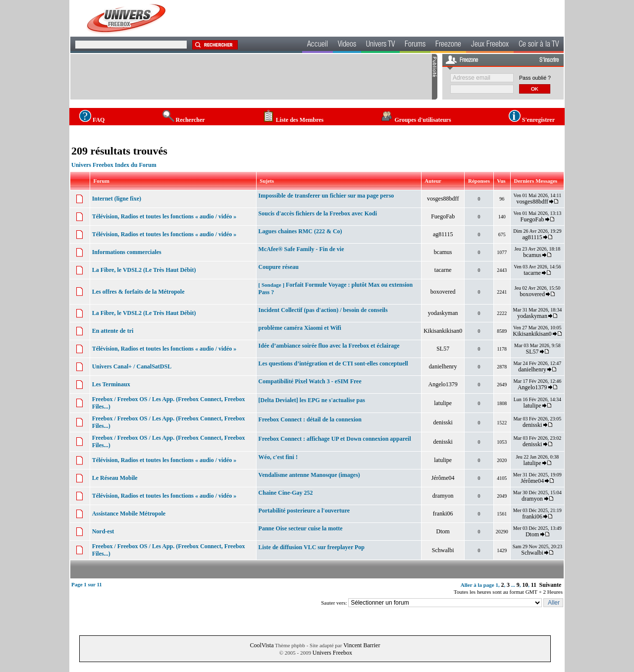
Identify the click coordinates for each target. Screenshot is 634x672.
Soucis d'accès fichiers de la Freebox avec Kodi (318, 213)
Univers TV (380, 45)
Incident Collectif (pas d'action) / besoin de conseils (323, 310)
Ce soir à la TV (539, 45)
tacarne (443, 270)
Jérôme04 (443, 478)
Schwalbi (443, 550)
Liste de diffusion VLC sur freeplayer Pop (312, 547)
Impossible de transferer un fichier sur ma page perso (326, 196)
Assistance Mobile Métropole (129, 514)
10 (525, 585)
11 (534, 585)
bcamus (443, 252)
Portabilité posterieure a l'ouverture (304, 511)
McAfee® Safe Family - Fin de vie (301, 249)
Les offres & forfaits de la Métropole (138, 292)
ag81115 (443, 234)
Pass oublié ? (535, 78)
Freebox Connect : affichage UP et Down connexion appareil (335, 439)
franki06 (443, 514)
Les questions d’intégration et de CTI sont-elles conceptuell (333, 363)
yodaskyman (443, 313)
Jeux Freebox (490, 45)
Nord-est (103, 531)
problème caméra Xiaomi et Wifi (300, 328)
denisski (443, 422)
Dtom (443, 531)
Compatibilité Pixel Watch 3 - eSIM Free (310, 381)
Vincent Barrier (362, 645)
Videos (347, 45)
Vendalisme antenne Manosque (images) (309, 475)
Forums (415, 45)
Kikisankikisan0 (443, 331)
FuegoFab (443, 216)
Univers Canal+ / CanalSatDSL (132, 366)
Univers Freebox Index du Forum (114, 165)
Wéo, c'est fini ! (278, 457)
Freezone (448, 45)
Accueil (317, 45)
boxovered (443, 292)
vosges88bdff (443, 199)
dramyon (443, 496)
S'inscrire (549, 60)
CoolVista (262, 645)
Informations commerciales (127, 252)
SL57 (443, 349)
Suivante (551, 585)
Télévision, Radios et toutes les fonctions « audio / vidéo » (164, 216)
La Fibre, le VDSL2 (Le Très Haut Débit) (144, 270)
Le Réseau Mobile (115, 478)
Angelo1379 (443, 384)
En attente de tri (113, 331)
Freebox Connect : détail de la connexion (310, 419)
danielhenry (443, 366)
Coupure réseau (279, 267)
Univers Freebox (332, 653)
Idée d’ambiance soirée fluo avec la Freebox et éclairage (329, 346)
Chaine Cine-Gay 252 (286, 493)
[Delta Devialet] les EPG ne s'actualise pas (312, 400)
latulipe (443, 403)
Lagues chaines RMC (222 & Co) (300, 231)
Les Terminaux (111, 384)
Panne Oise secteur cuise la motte (301, 528)
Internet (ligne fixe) (117, 199)
